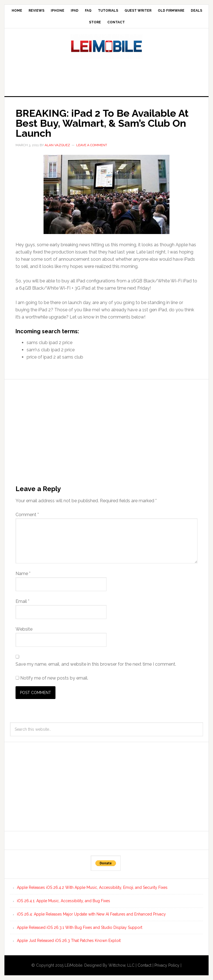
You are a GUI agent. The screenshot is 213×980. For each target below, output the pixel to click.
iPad (75, 11)
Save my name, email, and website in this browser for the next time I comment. (96, 664)
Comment (27, 515)
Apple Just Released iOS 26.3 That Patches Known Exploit (69, 941)
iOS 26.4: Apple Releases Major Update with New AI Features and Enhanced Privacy (91, 914)
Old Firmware (171, 11)
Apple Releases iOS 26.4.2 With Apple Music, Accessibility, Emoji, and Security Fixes (92, 887)
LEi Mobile (106, 46)
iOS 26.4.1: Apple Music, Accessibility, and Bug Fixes (64, 901)
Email (22, 601)
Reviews (36, 11)
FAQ (88, 11)
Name (23, 574)
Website (24, 629)
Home (17, 11)
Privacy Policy (167, 965)
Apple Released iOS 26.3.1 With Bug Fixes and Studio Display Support (80, 927)
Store (95, 22)
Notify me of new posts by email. (54, 678)
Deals (196, 11)
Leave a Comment (92, 145)
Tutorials (108, 11)
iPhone (58, 11)
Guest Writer (138, 11)
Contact (116, 22)
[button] (106, 194)
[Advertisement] (106, 76)
